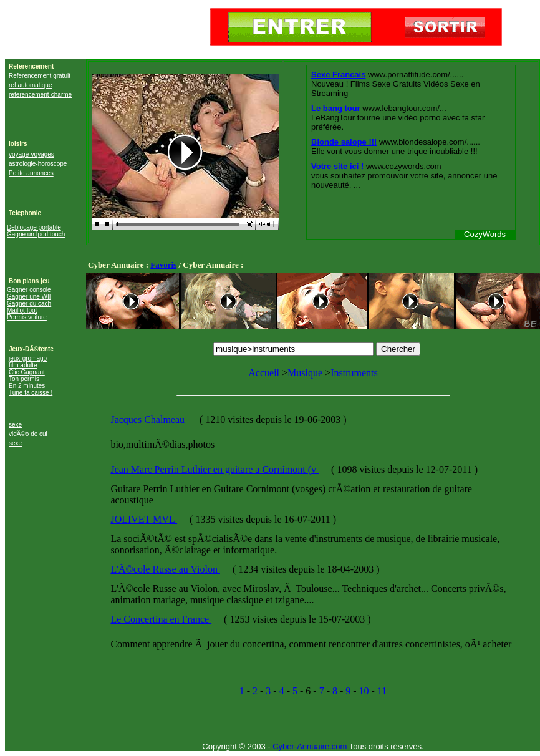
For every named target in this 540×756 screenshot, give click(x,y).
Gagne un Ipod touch (36, 234)
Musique (305, 373)
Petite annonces (31, 173)
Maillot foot (22, 310)
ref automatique (31, 85)
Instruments (354, 373)
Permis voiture (27, 317)
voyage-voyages (31, 154)
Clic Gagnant (27, 372)
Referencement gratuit (40, 76)
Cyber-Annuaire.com (310, 746)
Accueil (264, 373)
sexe (15, 424)
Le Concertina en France (161, 619)
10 (364, 691)
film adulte (23, 365)
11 (382, 691)
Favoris (163, 265)
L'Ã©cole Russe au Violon (165, 569)
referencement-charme (40, 94)
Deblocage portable (34, 227)
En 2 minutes (27, 386)
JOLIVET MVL (144, 519)
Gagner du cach (29, 303)
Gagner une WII (29, 297)
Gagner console (29, 290)
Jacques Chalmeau (149, 419)
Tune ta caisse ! (31, 393)
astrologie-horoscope (38, 164)
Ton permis (24, 379)
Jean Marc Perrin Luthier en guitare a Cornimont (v (215, 469)
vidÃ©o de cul (28, 434)
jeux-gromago (28, 358)
